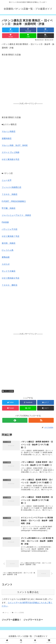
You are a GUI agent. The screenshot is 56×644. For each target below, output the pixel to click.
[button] (46, 36)
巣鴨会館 (6, 257)
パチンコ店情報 (8, 391)
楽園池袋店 (7, 138)
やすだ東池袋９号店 (11, 159)
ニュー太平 (7, 180)
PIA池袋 (5, 222)
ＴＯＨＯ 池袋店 (10, 194)
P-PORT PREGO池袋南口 (14, 201)
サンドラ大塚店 (9, 271)
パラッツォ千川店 (10, 229)
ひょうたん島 (8, 250)
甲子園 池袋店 (9, 208)
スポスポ (6, 264)
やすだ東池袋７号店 (11, 236)
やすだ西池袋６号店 (11, 278)
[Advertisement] (28, 82)
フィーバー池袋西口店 (12, 187)
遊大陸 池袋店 (9, 243)
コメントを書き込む (28, 593)
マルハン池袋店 (9, 131)
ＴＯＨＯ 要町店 (10, 285)
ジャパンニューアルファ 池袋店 (16, 215)
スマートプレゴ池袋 (11, 152)
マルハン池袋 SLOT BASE (15, 145)
